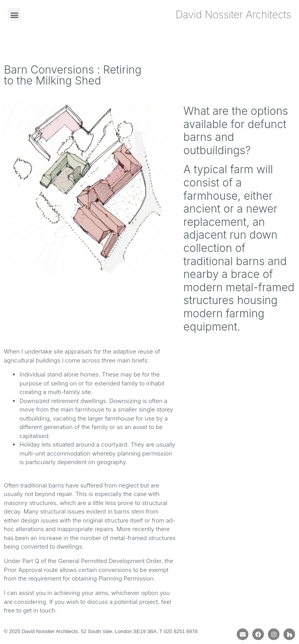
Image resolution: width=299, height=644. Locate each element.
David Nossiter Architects (233, 15)
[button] (14, 15)
